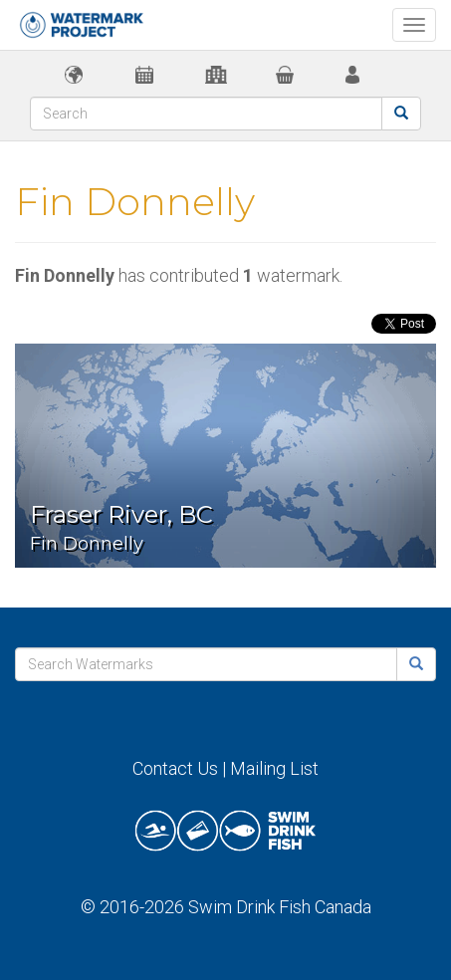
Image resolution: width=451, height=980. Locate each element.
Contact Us (175, 768)
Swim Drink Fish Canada (280, 907)
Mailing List (274, 768)
